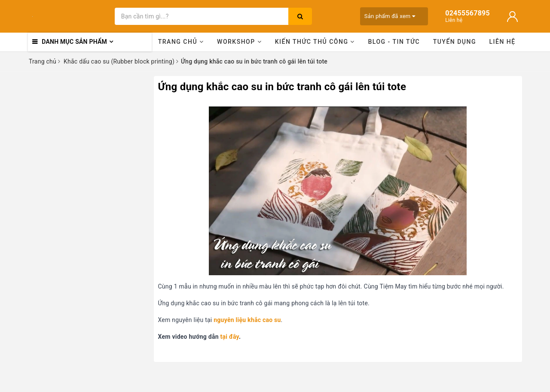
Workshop (239, 42)
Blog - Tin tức (394, 42)
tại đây (230, 337)
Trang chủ (181, 42)
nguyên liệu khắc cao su (247, 320)
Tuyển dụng (455, 42)
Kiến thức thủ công (315, 42)
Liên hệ (503, 42)
